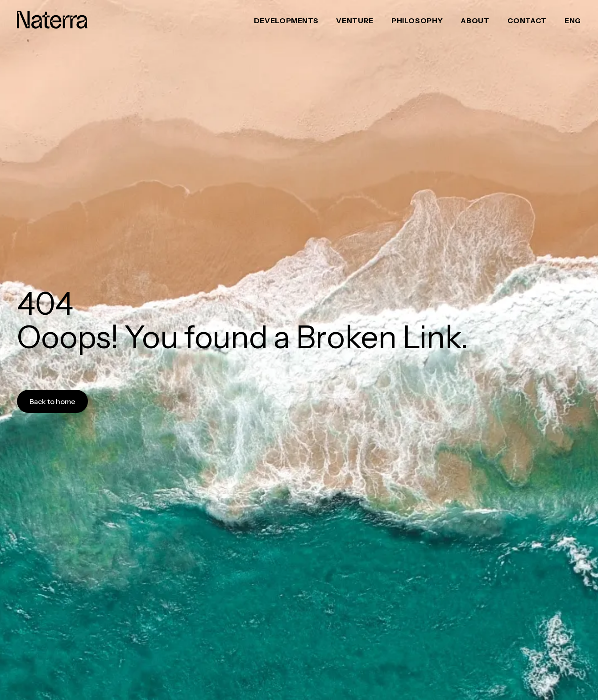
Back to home (52, 401)
